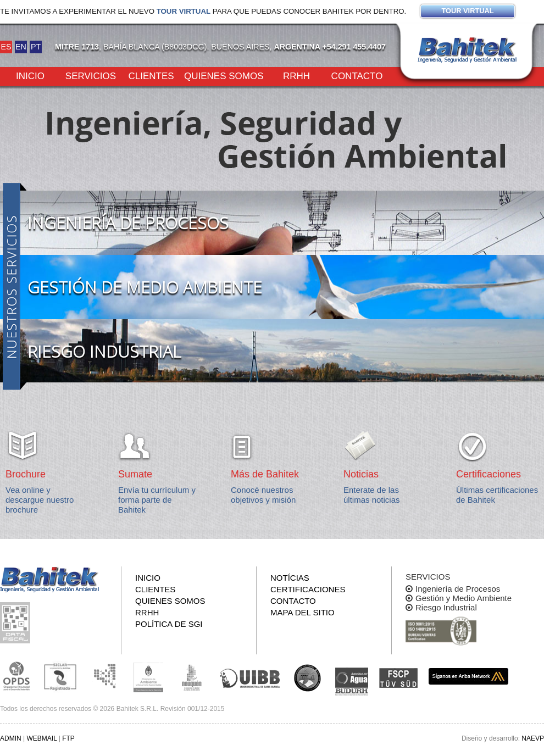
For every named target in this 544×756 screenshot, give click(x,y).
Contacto (357, 75)
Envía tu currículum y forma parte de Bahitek (157, 500)
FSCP (398, 678)
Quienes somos (224, 75)
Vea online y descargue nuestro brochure (40, 500)
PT (36, 47)
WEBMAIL (41, 738)
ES (6, 47)
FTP (68, 738)
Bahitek (467, 50)
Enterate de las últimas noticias (372, 495)
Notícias (290, 578)
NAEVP (533, 738)
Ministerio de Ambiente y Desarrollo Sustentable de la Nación (148, 676)
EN (21, 47)
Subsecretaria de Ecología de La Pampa (104, 676)
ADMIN (11, 738)
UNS (308, 677)
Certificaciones (308, 589)
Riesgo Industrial (446, 607)
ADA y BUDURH (352, 682)
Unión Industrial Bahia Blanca (250, 676)
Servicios (91, 75)
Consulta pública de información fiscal (16, 623)
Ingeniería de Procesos (458, 589)
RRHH (296, 75)
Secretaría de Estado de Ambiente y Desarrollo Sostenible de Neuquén (192, 676)
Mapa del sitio (302, 612)
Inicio (30, 75)
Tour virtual (184, 11)
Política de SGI (169, 624)
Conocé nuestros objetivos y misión (263, 495)
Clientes (151, 75)
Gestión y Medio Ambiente (463, 598)
